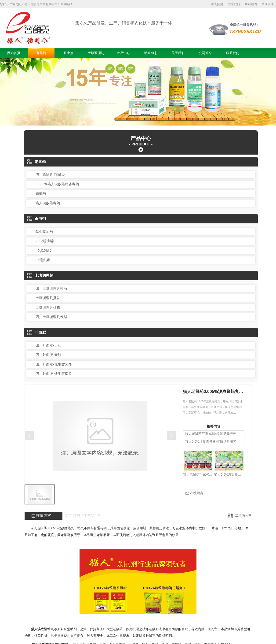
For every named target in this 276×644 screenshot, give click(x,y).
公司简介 (205, 53)
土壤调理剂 (96, 53)
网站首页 (14, 53)
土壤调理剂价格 (48, 307)
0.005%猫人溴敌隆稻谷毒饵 (57, 184)
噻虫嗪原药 (44, 231)
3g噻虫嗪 (43, 260)
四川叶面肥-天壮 (48, 345)
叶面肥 (37, 332)
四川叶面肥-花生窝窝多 (54, 364)
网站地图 (251, 4)
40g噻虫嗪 (44, 250)
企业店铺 (268, 4)
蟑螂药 (41, 194)
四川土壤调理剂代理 (51, 317)
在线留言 (194, 493)
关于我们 (178, 53)
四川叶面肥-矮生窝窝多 (54, 374)
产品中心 (123, 53)
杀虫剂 (69, 53)
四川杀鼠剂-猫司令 (50, 175)
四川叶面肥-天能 (48, 355)
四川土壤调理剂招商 (51, 288)
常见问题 (217, 4)
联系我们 (234, 4)
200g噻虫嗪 (45, 241)
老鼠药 (41, 53)
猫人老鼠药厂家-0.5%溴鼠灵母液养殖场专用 (215, 434)
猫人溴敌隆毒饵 (48, 203)
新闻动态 (151, 53)
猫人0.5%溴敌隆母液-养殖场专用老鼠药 (214, 441)
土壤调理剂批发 (48, 298)
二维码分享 (243, 515)
